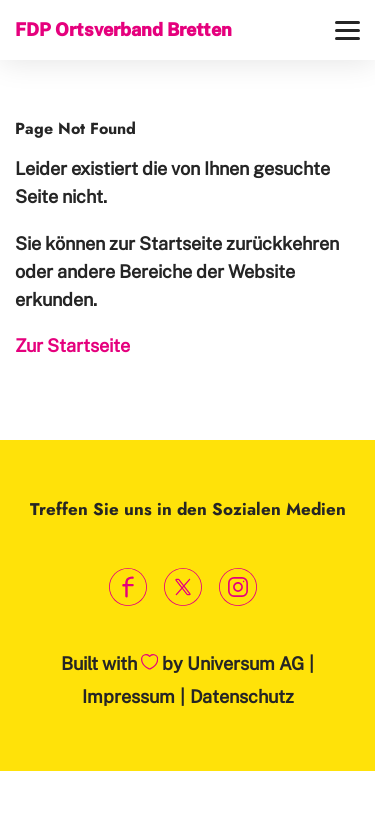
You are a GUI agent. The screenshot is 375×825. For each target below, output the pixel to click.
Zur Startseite (72, 345)
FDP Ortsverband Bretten (123, 29)
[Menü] (347, 30)
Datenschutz (242, 696)
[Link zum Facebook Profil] (127, 587)
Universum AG (245, 663)
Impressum (128, 696)
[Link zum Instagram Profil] (237, 587)
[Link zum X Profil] (182, 587)
